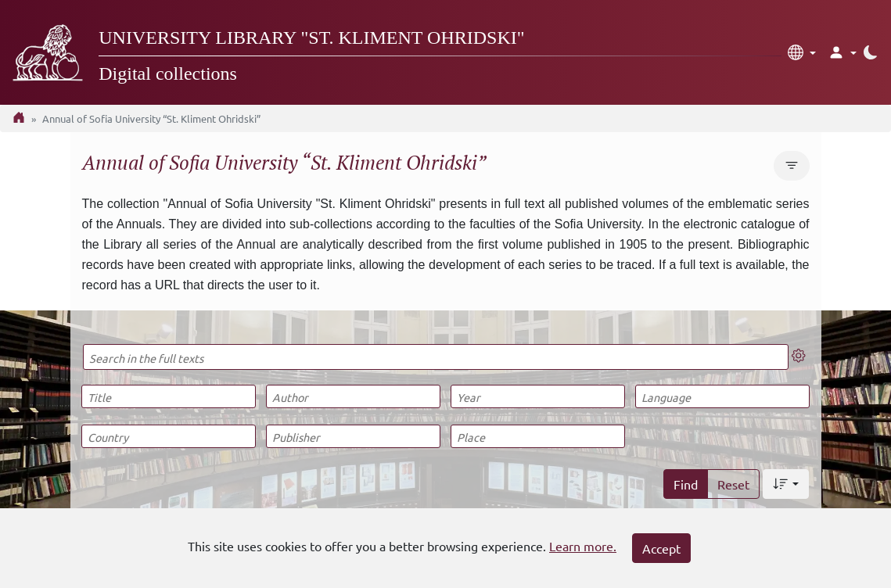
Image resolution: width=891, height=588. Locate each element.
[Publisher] (353, 436)
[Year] (538, 396)
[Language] (722, 396)
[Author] (353, 396)
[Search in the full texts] (436, 357)
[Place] (538, 436)
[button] (802, 52)
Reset (733, 484)
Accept (661, 548)
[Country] (169, 436)
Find (686, 484)
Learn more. (583, 546)
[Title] (169, 396)
